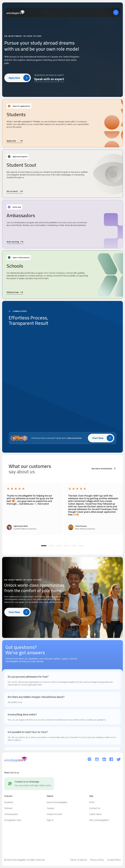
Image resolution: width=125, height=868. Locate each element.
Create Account (54, 814)
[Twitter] (119, 759)
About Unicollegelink (57, 802)
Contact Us (95, 808)
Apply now (15, 141)
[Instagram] (90, 759)
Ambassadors (11, 814)
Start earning (15, 242)
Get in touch (15, 191)
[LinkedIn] (104, 759)
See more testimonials (104, 469)
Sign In (50, 820)
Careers (50, 808)
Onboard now (15, 292)
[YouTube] (97, 759)
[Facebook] (111, 759)
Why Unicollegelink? (99, 820)
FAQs (92, 802)
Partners (8, 808)
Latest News (95, 814)
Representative (75, 438)
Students (9, 802)
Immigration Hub (13, 820)
